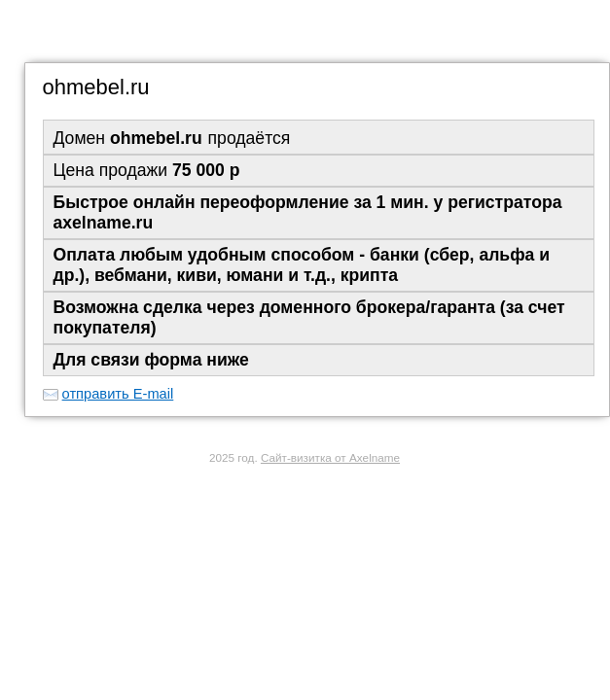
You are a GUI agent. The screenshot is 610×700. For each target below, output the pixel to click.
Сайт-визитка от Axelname (330, 457)
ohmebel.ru (96, 87)
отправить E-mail (118, 394)
